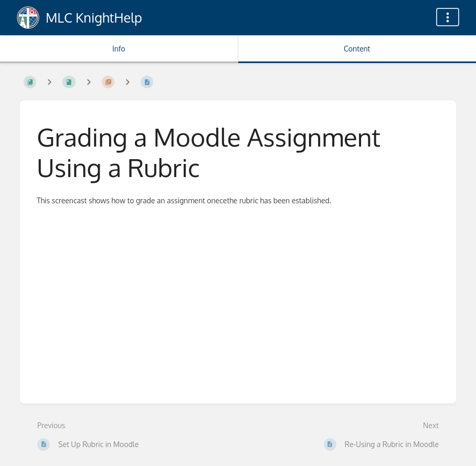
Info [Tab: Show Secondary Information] (119, 49)
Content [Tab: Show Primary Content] (357, 49)
